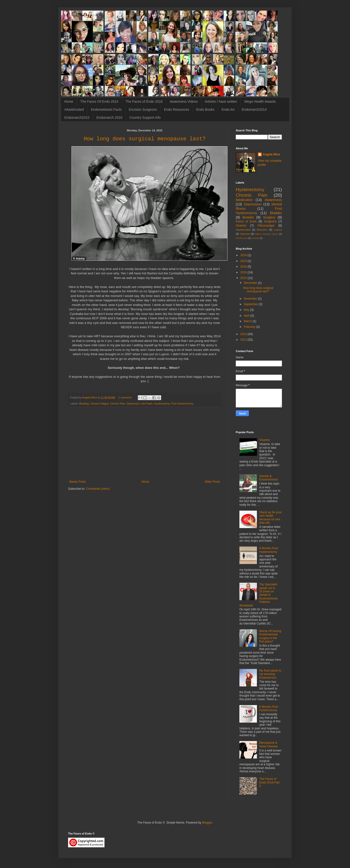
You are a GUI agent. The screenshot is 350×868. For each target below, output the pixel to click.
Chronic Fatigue (99, 404)
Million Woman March (267, 234)
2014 (244, 334)
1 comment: (126, 397)
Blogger (207, 823)
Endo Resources (177, 110)
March (248, 321)
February (250, 327)
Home (69, 101)
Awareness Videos (184, 101)
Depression (133, 404)
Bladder (276, 213)
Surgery (269, 217)
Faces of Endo (246, 221)
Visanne (241, 226)
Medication (244, 200)
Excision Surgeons (143, 110)
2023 (244, 261)
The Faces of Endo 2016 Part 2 (269, 782)
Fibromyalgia (266, 226)
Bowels (248, 217)
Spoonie (245, 234)
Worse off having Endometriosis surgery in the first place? (270, 636)
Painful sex (241, 238)
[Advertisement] (145, 444)
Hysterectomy (162, 404)
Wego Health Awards (260, 101)
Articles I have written (221, 101)
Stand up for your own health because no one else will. (271, 518)
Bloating (84, 404)
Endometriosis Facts (106, 110)
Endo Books (205, 110)
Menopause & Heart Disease (269, 744)
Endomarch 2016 (109, 118)
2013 (244, 340)
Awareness (273, 200)
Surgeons (270, 221)
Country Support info (145, 118)
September (251, 304)
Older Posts (212, 482)
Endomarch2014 (254, 110)
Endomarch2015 (77, 118)
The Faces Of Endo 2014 (99, 101)
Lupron (278, 230)
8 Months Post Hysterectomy (269, 550)
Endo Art (228, 110)
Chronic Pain (118, 404)
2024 (244, 255)
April (247, 316)
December (251, 283)
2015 (244, 278)
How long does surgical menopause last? (145, 139)
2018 (244, 267)
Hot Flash (147, 404)
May (247, 310)
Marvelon (262, 230)
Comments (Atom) (98, 489)
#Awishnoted (74, 110)
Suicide (255, 238)
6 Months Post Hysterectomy (269, 708)
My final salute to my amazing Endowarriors (270, 674)
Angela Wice (271, 154)
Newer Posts (78, 482)
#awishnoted (243, 230)
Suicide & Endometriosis (269, 478)
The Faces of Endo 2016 (144, 101)
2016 (244, 272)
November (251, 299)
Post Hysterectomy (182, 404)
